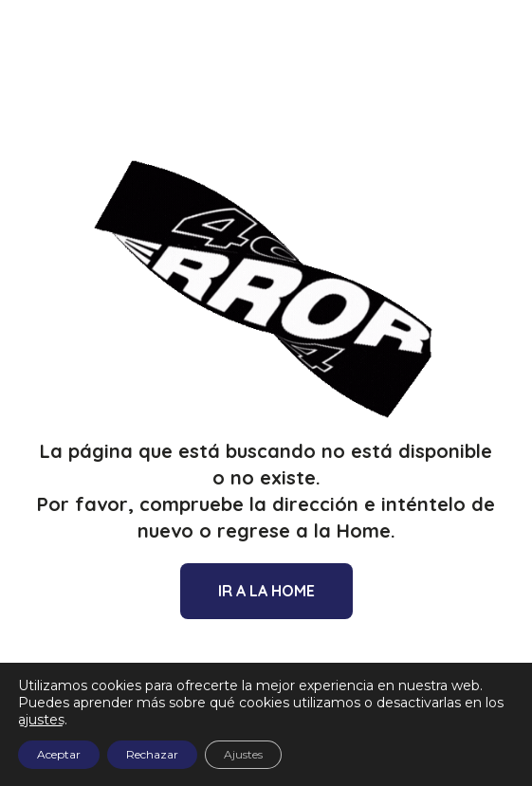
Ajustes (243, 754)
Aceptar (59, 754)
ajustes (41, 720)
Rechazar (152, 754)
